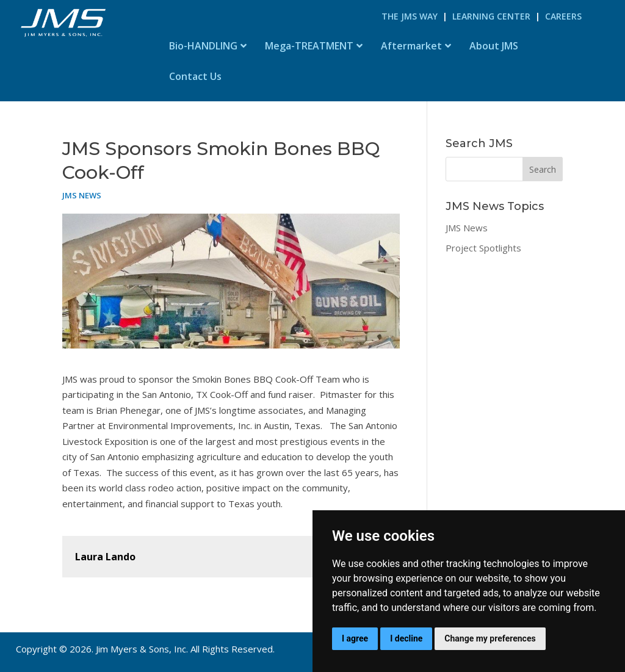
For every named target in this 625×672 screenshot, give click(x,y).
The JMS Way (410, 16)
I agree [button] (355, 638)
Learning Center (491, 16)
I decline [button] (406, 638)
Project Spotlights (483, 248)
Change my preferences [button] (490, 638)
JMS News (82, 195)
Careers (563, 16)
